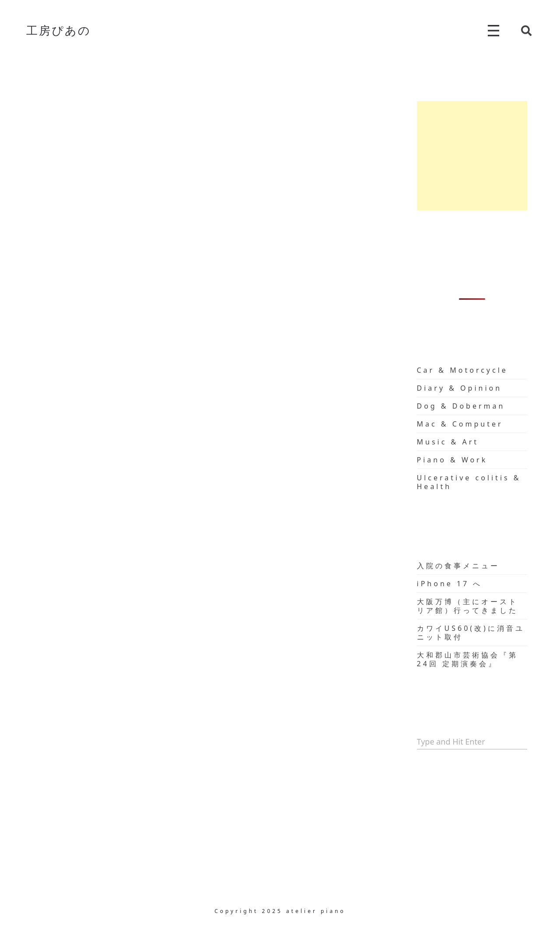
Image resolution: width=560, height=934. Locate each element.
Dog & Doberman (461, 406)
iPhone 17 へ (450, 584)
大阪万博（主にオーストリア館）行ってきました (467, 606)
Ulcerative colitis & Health (469, 482)
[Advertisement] (472, 156)
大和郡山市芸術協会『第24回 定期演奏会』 (467, 659)
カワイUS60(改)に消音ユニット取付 (471, 633)
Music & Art (448, 442)
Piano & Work (452, 460)
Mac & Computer (460, 424)
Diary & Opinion (460, 388)
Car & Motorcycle (462, 370)
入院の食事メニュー (458, 566)
